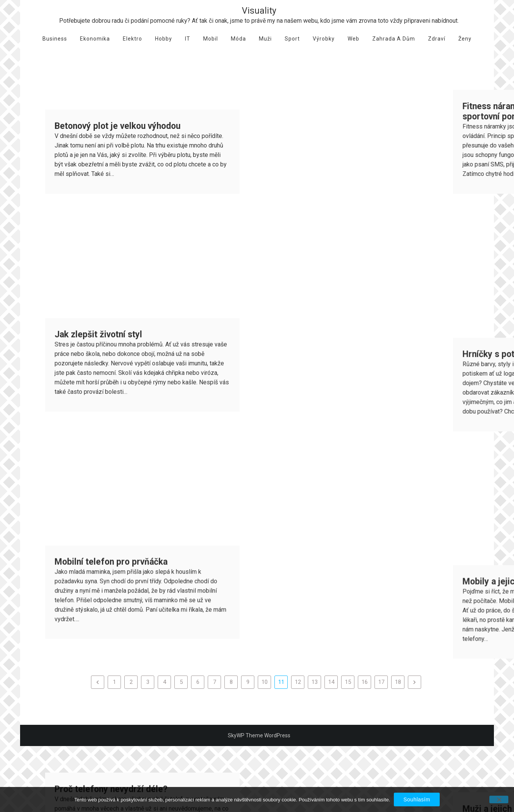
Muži (265, 39)
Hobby (164, 39)
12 (298, 682)
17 (381, 682)
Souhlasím (417, 799)
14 (331, 682)
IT (188, 39)
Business (55, 39)
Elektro (132, 39)
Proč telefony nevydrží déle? (111, 481)
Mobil (211, 39)
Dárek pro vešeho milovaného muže (124, 603)
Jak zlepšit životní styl (98, 238)
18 (398, 682)
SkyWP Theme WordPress (259, 735)
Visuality (259, 11)
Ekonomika (95, 39)
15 (348, 682)
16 (365, 682)
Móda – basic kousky (470, 604)
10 (265, 682)
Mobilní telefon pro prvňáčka (111, 360)
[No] (499, 799)
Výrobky (324, 39)
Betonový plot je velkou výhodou (118, 126)
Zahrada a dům (394, 39)
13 (315, 682)
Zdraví (437, 39)
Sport (292, 39)
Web (353, 39)
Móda (238, 39)
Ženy (465, 39)
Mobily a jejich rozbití (471, 361)
